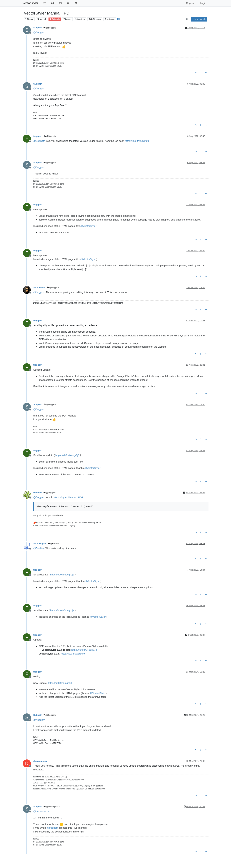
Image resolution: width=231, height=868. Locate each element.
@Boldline (53, 544)
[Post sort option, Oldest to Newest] (187, 19)
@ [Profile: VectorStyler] (88, 226)
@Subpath (50, 136)
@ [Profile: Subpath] (39, 141)
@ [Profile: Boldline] (39, 548)
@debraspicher (52, 807)
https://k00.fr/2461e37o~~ (86, 650)
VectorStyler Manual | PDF (68, 497)
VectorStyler (30, 3)
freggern (38, 136)
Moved (42, 19)
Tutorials (55, 19)
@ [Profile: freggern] (39, 32)
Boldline (38, 493)
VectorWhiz (39, 287)
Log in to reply (199, 19)
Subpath (38, 28)
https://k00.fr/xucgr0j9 (137, 141)
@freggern (49, 28)
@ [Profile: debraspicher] (42, 811)
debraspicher (40, 761)
